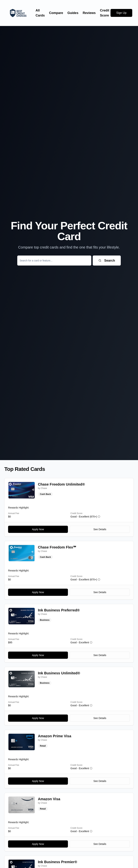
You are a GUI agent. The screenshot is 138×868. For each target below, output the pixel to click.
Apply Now (38, 529)
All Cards (40, 13)
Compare (56, 13)
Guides (73, 13)
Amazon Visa (49, 799)
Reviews (89, 13)
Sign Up (121, 13)
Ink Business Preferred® (59, 610)
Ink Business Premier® (57, 862)
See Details (100, 529)
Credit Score (105, 13)
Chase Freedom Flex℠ (57, 547)
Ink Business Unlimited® (59, 673)
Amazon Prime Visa (55, 736)
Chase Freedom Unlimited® (61, 484)
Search (107, 261)
